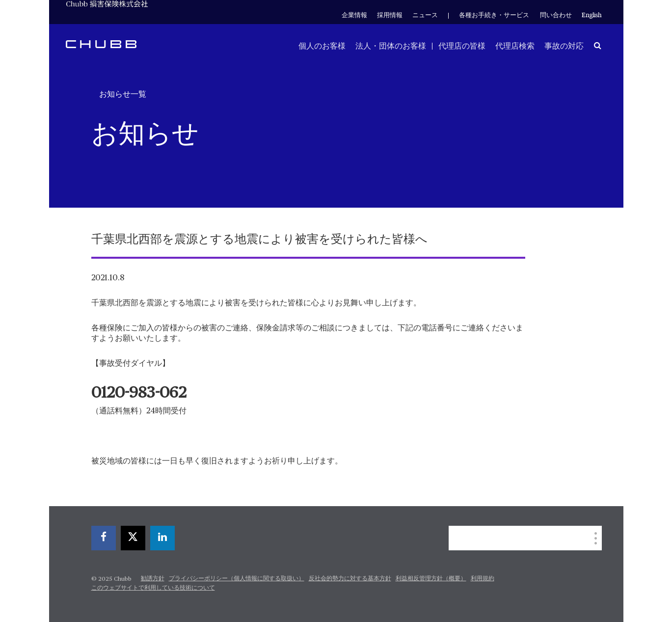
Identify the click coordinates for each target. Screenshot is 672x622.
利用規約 (483, 579)
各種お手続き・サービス (494, 15)
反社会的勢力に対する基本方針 (350, 579)
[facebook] (104, 538)
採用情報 (390, 15)
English (592, 15)
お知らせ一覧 (123, 94)
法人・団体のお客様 (391, 46)
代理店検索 (515, 46)
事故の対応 (564, 46)
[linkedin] (162, 538)
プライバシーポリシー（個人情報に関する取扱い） (237, 579)
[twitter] (133, 538)
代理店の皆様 (462, 46)
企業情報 (354, 15)
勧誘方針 (153, 579)
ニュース (425, 15)
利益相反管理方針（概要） (431, 579)
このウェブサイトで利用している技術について (153, 588)
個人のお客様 (322, 46)
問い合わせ (556, 15)
